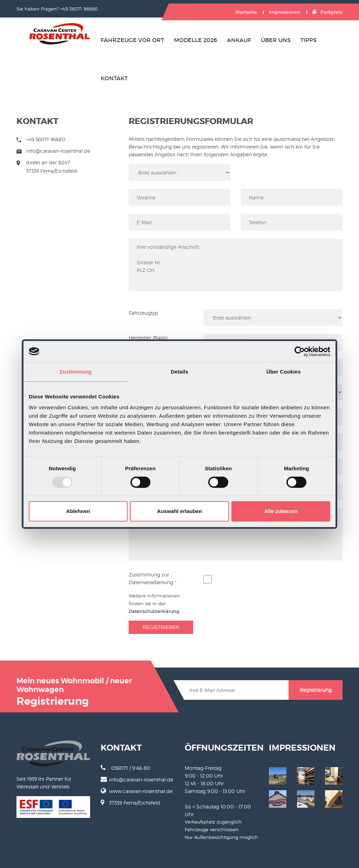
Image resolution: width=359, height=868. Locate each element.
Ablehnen (78, 511)
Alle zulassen (281, 511)
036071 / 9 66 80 (125, 768)
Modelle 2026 (195, 40)
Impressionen (285, 12)
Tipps (309, 40)
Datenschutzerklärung (154, 611)
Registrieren (161, 627)
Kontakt (114, 78)
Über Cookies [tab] (284, 372)
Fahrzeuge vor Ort (132, 40)
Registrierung (316, 690)
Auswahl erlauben (179, 511)
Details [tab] (179, 372)
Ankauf (239, 40)
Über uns (276, 40)
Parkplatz (327, 12)
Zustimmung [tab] (76, 372)
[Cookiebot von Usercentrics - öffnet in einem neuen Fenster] (300, 351)
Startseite (246, 12)
